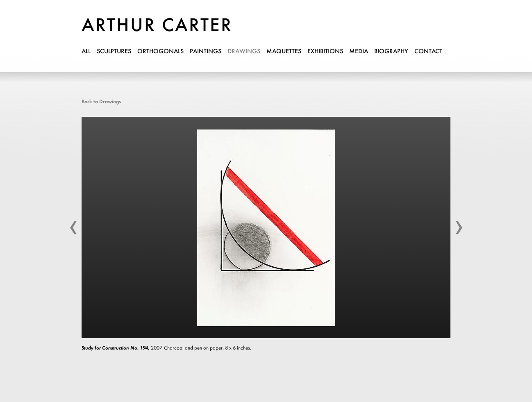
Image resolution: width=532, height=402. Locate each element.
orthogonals (160, 52)
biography (391, 52)
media (359, 52)
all (86, 52)
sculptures (114, 52)
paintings (206, 52)
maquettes (284, 52)
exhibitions (325, 52)
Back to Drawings (101, 102)
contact (428, 52)
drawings (244, 52)
